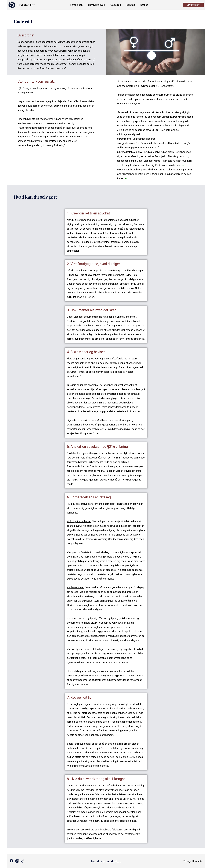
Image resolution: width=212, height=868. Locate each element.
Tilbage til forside (193, 861)
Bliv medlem (193, 5)
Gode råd (116, 5)
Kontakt (131, 5)
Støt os (144, 5)
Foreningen (77, 5)
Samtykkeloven (97, 5)
